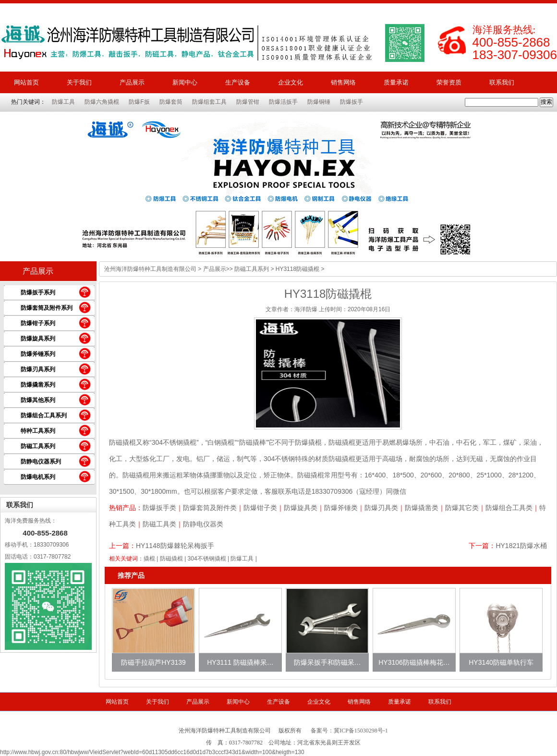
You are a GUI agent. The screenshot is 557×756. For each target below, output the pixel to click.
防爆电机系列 (38, 477)
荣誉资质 (449, 82)
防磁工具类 (159, 524)
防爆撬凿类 (422, 508)
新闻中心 (185, 82)
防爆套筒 (171, 102)
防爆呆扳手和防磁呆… (327, 662)
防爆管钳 (248, 102)
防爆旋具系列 (38, 339)
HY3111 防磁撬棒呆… (240, 662)
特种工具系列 (38, 431)
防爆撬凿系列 (38, 385)
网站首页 (26, 82)
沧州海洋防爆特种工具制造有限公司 (150, 269)
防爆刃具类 (381, 508)
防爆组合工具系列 (44, 415)
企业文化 (291, 82)
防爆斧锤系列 (38, 354)
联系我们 (502, 82)
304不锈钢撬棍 (207, 559)
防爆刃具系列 (38, 369)
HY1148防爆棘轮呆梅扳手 (175, 546)
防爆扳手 (351, 102)
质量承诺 (396, 82)
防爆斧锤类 (341, 508)
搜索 (546, 102)
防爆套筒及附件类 (210, 508)
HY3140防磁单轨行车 (501, 662)
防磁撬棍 (171, 559)
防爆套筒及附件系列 (47, 308)
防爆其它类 (462, 508)
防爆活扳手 (283, 102)
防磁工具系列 (38, 446)
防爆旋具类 (301, 508)
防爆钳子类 (260, 508)
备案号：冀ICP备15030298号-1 (349, 731)
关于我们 (79, 82)
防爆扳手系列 (38, 293)
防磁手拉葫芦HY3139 (153, 662)
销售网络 (343, 82)
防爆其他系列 (38, 400)
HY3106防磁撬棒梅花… (414, 662)
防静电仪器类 (203, 524)
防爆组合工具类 (509, 508)
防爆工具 (63, 102)
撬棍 (149, 559)
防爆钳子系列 (38, 323)
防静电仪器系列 (41, 462)
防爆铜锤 (319, 102)
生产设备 (238, 82)
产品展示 (132, 82)
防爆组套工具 (209, 102)
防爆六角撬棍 (102, 102)
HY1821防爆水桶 (521, 546)
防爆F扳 (139, 102)
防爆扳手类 (159, 508)
